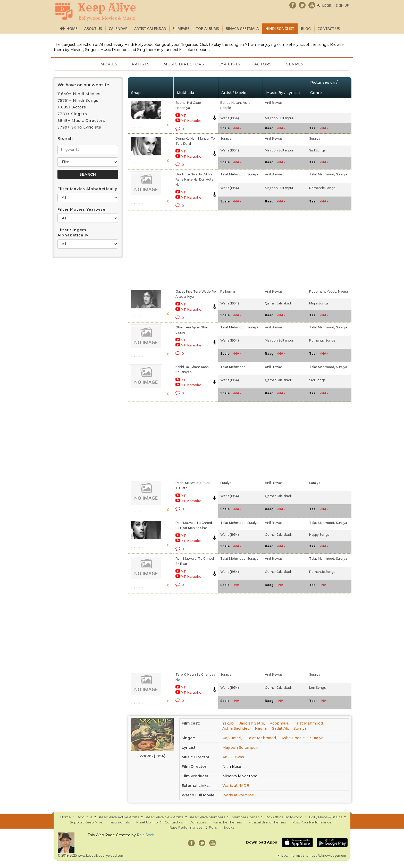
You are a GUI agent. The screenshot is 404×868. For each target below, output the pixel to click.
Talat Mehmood (233, 367)
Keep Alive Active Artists (119, 817)
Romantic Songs (322, 188)
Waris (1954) (230, 118)
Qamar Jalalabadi (278, 303)
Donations (198, 822)
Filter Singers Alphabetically (73, 233)
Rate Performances (186, 827)
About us (93, 28)
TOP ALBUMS (208, 28)
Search (65, 139)
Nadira (343, 291)
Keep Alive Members (207, 817)
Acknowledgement (332, 855)
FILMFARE (181, 28)
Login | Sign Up (335, 5)
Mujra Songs (319, 303)
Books (229, 827)
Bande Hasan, (231, 103)
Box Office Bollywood (284, 817)
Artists (140, 64)
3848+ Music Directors (81, 121)
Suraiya (226, 138)
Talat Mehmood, (233, 174)
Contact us (329, 28)
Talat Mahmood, (322, 174)
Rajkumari (228, 291)
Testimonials (119, 822)
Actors (264, 64)
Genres (296, 64)
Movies (108, 64)
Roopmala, (318, 291)
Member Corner (245, 817)
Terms (296, 855)
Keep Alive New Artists (165, 817)
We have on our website (83, 85)
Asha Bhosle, (293, 738)
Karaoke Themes (228, 822)
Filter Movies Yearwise (81, 209)
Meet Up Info (147, 822)
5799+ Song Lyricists (79, 127)
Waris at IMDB (236, 786)
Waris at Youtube (238, 795)
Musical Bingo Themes (267, 822)
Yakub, (228, 723)
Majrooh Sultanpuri (280, 118)
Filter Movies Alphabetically (87, 189)
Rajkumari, (232, 738)
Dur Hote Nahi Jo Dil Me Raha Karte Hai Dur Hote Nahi (195, 179)
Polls (213, 827)
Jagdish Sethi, (252, 723)
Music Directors (184, 64)
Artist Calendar (150, 28)
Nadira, (261, 728)
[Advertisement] (193, 249)
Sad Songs (317, 150)
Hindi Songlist (280, 28)
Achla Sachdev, (236, 728)
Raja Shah (146, 835)
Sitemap (309, 855)
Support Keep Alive (86, 822)
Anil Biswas (274, 103)
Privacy (283, 855)
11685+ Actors (72, 107)
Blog (306, 28)
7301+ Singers (72, 114)
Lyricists (230, 64)
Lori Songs (317, 688)
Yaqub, (332, 291)
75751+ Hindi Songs (78, 100)
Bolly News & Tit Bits (326, 817)
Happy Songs (319, 535)
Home (72, 28)
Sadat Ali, (280, 728)
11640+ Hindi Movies (79, 94)
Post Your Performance (312, 822)
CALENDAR (118, 28)
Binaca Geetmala (242, 28)
